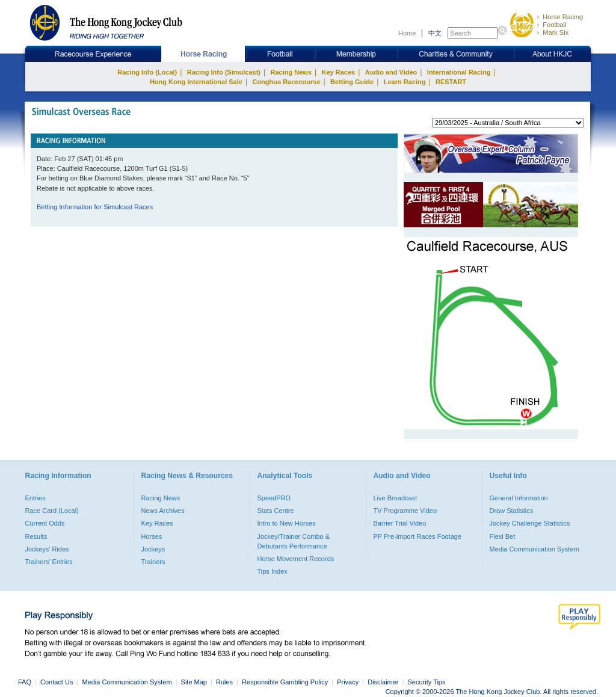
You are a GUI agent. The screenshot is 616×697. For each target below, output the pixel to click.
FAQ (25, 682)
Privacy (348, 682)
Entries (35, 498)
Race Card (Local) (52, 511)
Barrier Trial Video (400, 523)
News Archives (163, 511)
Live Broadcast (396, 498)
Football (554, 25)
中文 (435, 33)
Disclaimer (383, 682)
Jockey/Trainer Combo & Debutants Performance (294, 541)
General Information (519, 498)
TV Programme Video (405, 511)
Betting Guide (352, 82)
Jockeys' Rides (47, 549)
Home (407, 33)
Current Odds (45, 523)
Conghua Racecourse (286, 82)
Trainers (153, 562)
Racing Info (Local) (147, 72)
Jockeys (153, 549)
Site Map (194, 682)
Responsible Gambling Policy (285, 682)
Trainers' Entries (49, 562)
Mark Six (556, 32)
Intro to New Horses (287, 523)
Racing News (291, 72)
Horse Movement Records (296, 559)
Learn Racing (405, 82)
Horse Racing (563, 17)
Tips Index (273, 571)
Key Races (339, 72)
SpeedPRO (274, 498)
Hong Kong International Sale (196, 82)
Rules (225, 682)
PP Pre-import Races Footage (418, 536)
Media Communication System (534, 549)
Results (36, 536)
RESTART (451, 82)
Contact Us (57, 682)
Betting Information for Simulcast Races (95, 207)
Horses (152, 536)
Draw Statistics (512, 511)
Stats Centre (276, 511)
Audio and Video (391, 72)
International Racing (459, 72)
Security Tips (427, 682)
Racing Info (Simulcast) (224, 72)
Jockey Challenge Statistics (530, 523)
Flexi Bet (503, 536)
